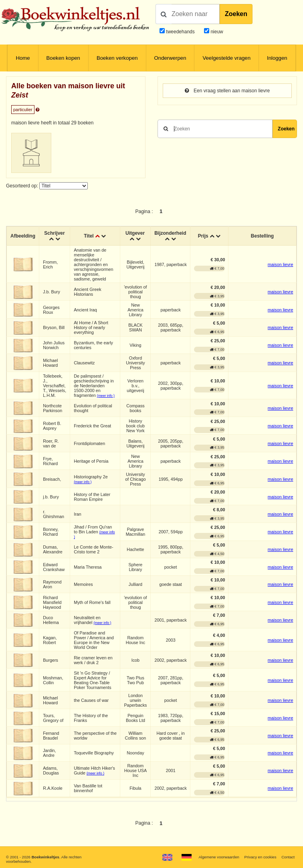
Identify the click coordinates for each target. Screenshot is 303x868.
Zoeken (236, 14)
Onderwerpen (170, 58)
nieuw (216, 32)
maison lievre (281, 264)
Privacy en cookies (260, 857)
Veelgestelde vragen (226, 58)
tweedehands (180, 32)
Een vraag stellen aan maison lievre (227, 91)
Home (23, 58)
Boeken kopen (63, 58)
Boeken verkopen (117, 58)
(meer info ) (106, 396)
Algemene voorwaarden (219, 857)
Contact (288, 857)
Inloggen (277, 58)
